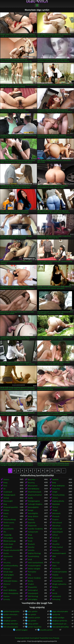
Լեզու (54, 566)
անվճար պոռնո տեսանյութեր (12, 621)
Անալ (5, 516)
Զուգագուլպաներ (11, 507)
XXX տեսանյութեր (11, 627)
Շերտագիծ (8, 501)
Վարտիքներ (33, 513)
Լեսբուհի (31, 523)
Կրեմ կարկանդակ (35, 563)
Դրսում (6, 526)
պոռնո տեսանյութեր (12, 615)
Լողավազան (33, 593)
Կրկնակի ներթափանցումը (12, 581)
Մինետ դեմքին (34, 569)
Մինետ (6, 480)
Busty (54, 483)
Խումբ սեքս (8, 572)
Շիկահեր (56, 489)
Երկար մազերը (34, 578)
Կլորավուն (57, 596)
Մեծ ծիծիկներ (33, 489)
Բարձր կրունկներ (60, 572)
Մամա (6, 553)
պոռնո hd (56, 615)
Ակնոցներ (7, 578)
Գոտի (30, 541)
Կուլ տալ (7, 563)
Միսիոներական (34, 492)
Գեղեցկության (9, 495)
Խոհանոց (56, 599)
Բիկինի (55, 575)
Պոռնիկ (31, 520)
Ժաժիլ (30, 498)
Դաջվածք (7, 535)
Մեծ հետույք (33, 596)
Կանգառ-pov (33, 532)
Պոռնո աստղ (9, 523)
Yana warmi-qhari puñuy (60, 627)
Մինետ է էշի (57, 529)
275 (58, 471)
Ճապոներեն (8, 529)
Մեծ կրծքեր (8, 538)
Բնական (56, 516)
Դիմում (55, 507)
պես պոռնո (32, 611)
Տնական (31, 544)
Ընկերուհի (32, 526)
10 (47, 471)
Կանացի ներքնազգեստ (36, 504)
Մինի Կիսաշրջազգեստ (12, 593)
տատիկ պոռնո (46, 630)
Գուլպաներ (32, 587)
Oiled (54, 556)
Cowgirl (55, 492)
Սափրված (8, 492)
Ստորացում (33, 590)
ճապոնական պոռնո (60, 624)
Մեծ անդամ (57, 523)
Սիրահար (56, 526)
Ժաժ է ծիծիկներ (10, 590)
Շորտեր (31, 547)
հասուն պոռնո (34, 618)
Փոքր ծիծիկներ (58, 486)
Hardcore (55, 480)
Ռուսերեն (56, 569)
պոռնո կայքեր (22, 630)
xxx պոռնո (32, 615)
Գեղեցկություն (34, 501)
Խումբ (55, 593)
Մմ (4, 559)
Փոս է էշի (56, 563)
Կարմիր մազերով (35, 529)
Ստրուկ (55, 550)
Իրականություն (34, 566)
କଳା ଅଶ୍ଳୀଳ (7, 618)
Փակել (30, 538)
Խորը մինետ (33, 516)
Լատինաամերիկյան (12, 566)
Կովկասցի (8, 547)
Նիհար (55, 535)
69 (53, 559)
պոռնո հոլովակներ (11, 611)
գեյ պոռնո (32, 621)
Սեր (5, 587)
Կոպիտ (31, 584)
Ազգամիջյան (57, 532)
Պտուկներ (32, 572)
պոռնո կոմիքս (58, 618)
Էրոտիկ (31, 550)
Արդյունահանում (35, 495)
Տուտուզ (31, 483)
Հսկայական (57, 578)
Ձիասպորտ (33, 486)
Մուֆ (30, 559)
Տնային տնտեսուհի (11, 550)
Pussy (5, 483)
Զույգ (30, 535)
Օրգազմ (7, 569)
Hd (4, 489)
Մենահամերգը (10, 520)
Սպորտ (6, 596)
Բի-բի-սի (56, 538)
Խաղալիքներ (33, 507)
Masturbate (56, 504)
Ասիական (56, 513)
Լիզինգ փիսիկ (58, 501)
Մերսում (7, 584)
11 (52, 471)
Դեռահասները (58, 495)
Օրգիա (55, 587)
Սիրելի (6, 498)
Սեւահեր (56, 544)
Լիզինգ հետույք (34, 553)
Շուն (5, 486)
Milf (53, 590)
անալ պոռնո (33, 624)
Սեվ (29, 575)
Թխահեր (31, 480)
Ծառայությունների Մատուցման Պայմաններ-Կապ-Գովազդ (37, 638)
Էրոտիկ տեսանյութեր (12, 624)
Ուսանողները (33, 556)
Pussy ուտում (57, 547)
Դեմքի (55, 510)
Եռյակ (6, 513)
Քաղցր (31, 510)
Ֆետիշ (30, 581)
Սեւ (5, 532)
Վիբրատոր (8, 556)
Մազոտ (55, 520)
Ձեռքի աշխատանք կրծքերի (60, 584)
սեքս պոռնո (37, 2)
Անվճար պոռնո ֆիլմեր (60, 621)
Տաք (5, 504)
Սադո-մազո (8, 544)
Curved (55, 541)
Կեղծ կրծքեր (9, 575)
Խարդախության (59, 553)
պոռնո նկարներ (35, 627)
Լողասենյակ (57, 581)
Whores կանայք (9, 541)
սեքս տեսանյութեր (60, 611)
